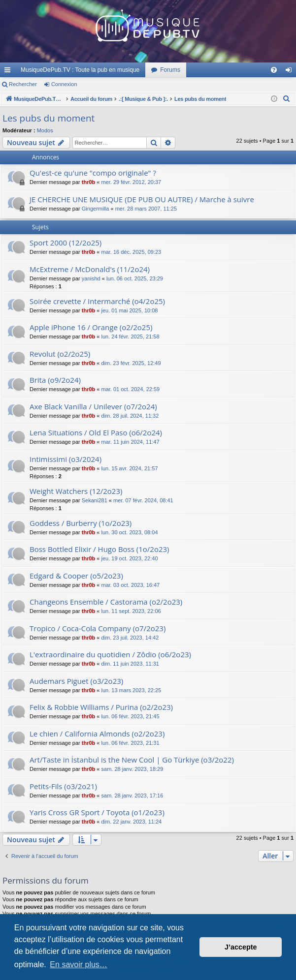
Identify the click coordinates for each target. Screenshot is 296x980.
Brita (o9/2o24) (55, 380)
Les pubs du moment (49, 118)
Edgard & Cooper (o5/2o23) (76, 576)
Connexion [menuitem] (291, 72)
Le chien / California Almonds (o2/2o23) (97, 734)
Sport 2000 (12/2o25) (66, 243)
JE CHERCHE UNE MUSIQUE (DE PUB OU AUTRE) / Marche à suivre (142, 199)
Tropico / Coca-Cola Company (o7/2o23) (98, 628)
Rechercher (23, 84)
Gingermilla (96, 209)
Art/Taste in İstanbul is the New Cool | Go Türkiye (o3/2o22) (132, 760)
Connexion (64, 84)
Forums (170, 70)
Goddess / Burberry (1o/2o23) (81, 523)
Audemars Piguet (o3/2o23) (76, 681)
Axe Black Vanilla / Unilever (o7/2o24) (93, 406)
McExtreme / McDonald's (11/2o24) (90, 269)
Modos (45, 130)
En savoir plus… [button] (79, 965)
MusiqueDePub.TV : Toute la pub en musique (80, 70)
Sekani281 (95, 500)
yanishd (91, 278)
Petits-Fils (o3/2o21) (63, 786)
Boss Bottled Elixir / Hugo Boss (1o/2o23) (99, 549)
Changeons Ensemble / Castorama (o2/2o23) (106, 602)
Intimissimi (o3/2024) (66, 459)
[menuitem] (274, 70)
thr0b (89, 182)
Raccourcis (9, 72)
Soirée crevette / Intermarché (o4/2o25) (97, 301)
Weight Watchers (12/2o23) (76, 491)
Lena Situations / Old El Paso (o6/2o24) (96, 432)
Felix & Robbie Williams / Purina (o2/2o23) (101, 707)
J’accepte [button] (241, 947)
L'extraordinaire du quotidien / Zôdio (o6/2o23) (110, 654)
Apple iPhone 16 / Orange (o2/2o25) (91, 327)
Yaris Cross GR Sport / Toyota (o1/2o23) (97, 812)
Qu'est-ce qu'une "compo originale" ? (93, 173)
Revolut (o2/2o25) (60, 354)
